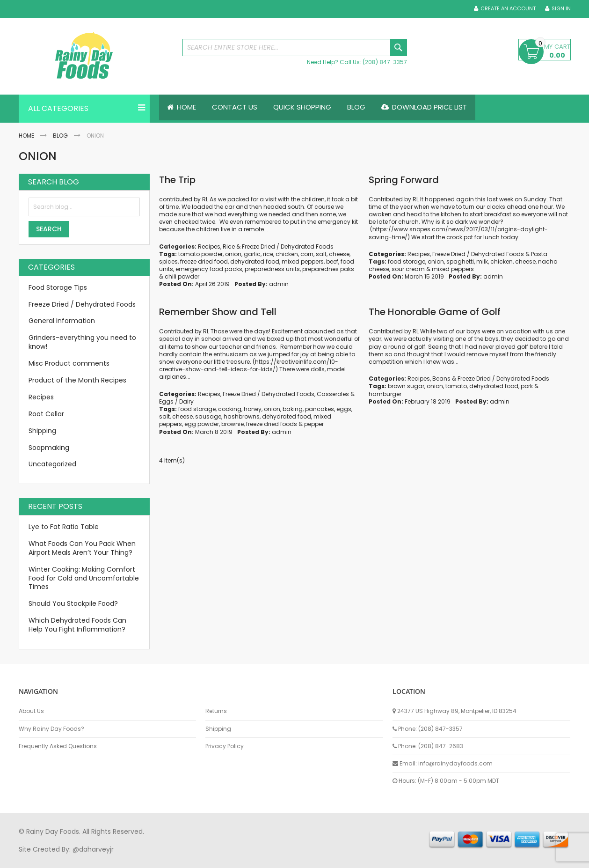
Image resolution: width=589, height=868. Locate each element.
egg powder (202, 424)
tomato (456, 386)
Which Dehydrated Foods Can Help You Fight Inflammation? (77, 625)
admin (279, 284)
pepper (314, 424)
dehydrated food (255, 261)
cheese (339, 254)
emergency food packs (209, 269)
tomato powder (200, 254)
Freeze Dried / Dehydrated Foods (288, 246)
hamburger (385, 394)
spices (168, 261)
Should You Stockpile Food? (73, 604)
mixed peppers (303, 261)
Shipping (42, 431)
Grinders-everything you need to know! (82, 342)
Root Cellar (46, 414)
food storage (407, 261)
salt (321, 254)
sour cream (408, 269)
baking (293, 409)
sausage (208, 416)
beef (332, 261)
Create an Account (508, 9)
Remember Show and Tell (218, 312)
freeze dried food (204, 261)
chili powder (182, 277)
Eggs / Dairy (176, 401)
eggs (344, 409)
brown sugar (406, 386)
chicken (287, 254)
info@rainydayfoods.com (455, 763)
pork (527, 386)
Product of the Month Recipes (77, 380)
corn (307, 254)
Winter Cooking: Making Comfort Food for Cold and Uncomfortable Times (84, 578)
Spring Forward (404, 180)
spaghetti (460, 261)
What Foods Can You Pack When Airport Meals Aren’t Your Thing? (82, 548)
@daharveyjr (93, 849)
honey (253, 409)
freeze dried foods (272, 424)
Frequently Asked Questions (58, 746)
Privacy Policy (225, 746)
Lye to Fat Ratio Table (64, 527)
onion (233, 254)
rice (268, 254)
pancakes (320, 409)
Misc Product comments (69, 363)
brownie (233, 424)
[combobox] (295, 48)
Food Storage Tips (58, 287)
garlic (252, 254)
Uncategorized (52, 464)
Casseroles (333, 394)
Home (26, 136)
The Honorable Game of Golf (435, 312)
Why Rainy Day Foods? (51, 729)
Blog (60, 136)
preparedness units (272, 269)
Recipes (209, 246)
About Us (31, 711)
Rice (229, 246)
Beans (441, 379)
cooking (230, 409)
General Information (62, 321)
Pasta (539, 254)
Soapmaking (49, 448)
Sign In (561, 9)
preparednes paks (328, 269)
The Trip (177, 180)
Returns (216, 711)
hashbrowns (242, 416)
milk (482, 261)
